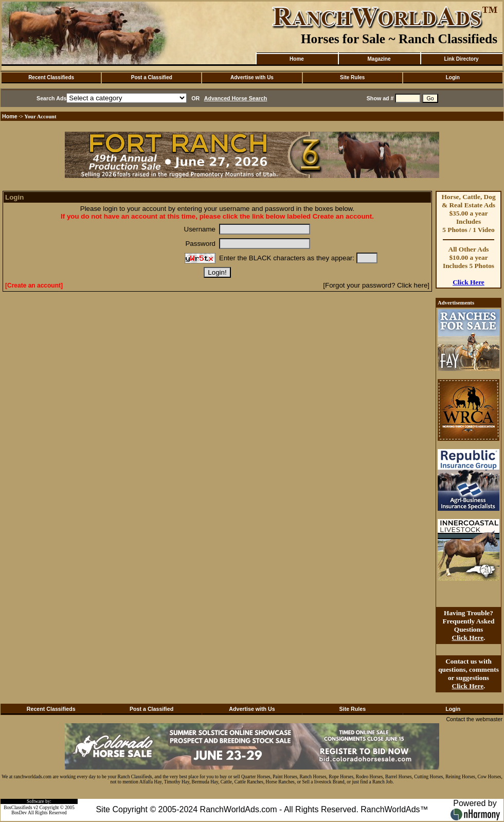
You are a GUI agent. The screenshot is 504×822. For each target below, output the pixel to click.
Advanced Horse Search (236, 98)
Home (297, 59)
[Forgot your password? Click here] (376, 285)
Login (453, 77)
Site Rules (352, 77)
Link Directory (461, 59)
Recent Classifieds (51, 77)
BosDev (19, 813)
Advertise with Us (252, 77)
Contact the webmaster (474, 719)
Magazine (379, 59)
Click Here (469, 282)
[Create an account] (34, 285)
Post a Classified (152, 77)
